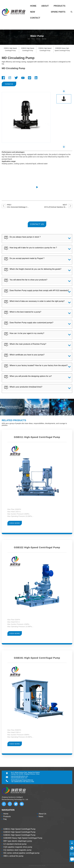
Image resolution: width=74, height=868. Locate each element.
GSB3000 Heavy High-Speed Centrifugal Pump (23, 838)
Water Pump (44, 39)
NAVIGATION (8, 810)
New (33, 12)
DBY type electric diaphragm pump (18, 841)
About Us (42, 814)
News (41, 816)
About (45, 6)
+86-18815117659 (28, 782)
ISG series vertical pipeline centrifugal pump (21, 853)
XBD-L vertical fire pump (13, 856)
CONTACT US (37, 224)
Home (33, 6)
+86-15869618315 (17, 782)
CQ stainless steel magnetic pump (17, 850)
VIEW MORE (15, 523)
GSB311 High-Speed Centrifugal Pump (19, 829)
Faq (5, 819)
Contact (35, 18)
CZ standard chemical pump (15, 844)
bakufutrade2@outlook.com (19, 776)
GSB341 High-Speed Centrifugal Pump (19, 835)
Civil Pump (38, 39)
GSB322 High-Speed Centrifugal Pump (19, 832)
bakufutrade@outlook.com (19, 778)
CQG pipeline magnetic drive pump (18, 847)
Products (59, 6)
